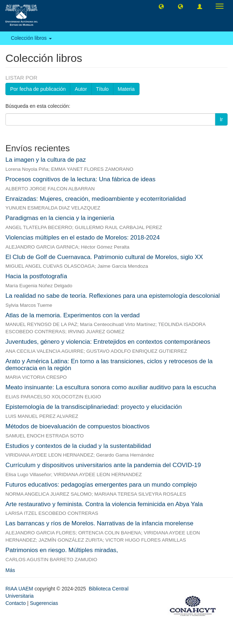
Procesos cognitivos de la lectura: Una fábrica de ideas (80, 179)
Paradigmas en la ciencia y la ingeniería (60, 218)
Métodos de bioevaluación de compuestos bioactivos (78, 426)
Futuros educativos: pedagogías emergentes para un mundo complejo (101, 485)
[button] (161, 6)
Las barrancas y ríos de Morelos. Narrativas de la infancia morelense (99, 523)
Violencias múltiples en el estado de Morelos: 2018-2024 (83, 238)
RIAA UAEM (20, 589)
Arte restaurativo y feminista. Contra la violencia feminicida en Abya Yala (104, 504)
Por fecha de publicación (38, 89)
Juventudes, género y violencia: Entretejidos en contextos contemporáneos (108, 342)
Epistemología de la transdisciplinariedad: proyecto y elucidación (94, 407)
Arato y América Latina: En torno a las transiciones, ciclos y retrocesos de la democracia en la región (109, 365)
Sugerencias (44, 603)
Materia (126, 89)
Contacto (16, 603)
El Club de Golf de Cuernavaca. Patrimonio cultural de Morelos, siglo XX (104, 257)
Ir (221, 119)
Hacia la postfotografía (36, 276)
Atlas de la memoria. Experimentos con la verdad (72, 315)
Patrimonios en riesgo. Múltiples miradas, (62, 550)
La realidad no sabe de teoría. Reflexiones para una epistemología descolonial (113, 296)
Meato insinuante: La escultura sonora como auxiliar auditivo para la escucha (111, 387)
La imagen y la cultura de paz (46, 160)
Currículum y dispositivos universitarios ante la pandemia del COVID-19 (103, 465)
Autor (81, 89)
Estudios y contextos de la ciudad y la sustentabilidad (78, 446)
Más (10, 570)
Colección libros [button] (31, 38)
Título (102, 89)
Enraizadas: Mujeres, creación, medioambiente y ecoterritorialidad (96, 199)
